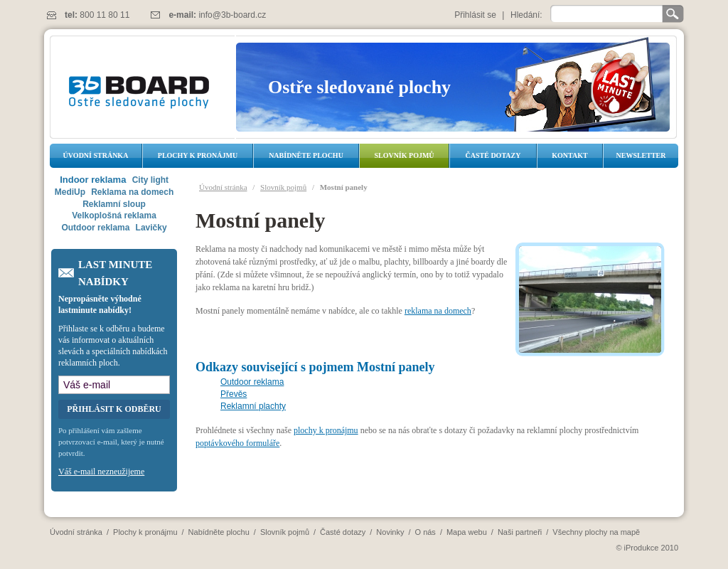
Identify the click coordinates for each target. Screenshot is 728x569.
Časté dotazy (493, 155)
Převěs (234, 394)
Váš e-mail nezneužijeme (101, 472)
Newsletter (641, 155)
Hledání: (526, 15)
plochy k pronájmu (326, 430)
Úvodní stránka (96, 155)
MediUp (70, 192)
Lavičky (151, 228)
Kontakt (569, 155)
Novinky (390, 532)
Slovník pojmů (404, 155)
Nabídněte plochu (306, 155)
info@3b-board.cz (232, 15)
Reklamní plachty (253, 406)
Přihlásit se (475, 15)
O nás (425, 532)
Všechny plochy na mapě (596, 532)
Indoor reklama (93, 180)
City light (150, 180)
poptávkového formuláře (237, 443)
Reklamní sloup (114, 204)
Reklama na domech (132, 192)
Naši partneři (520, 532)
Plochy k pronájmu (198, 155)
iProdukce (642, 548)
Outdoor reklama (252, 382)
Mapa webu (467, 532)
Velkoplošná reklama (114, 216)
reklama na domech (438, 311)
